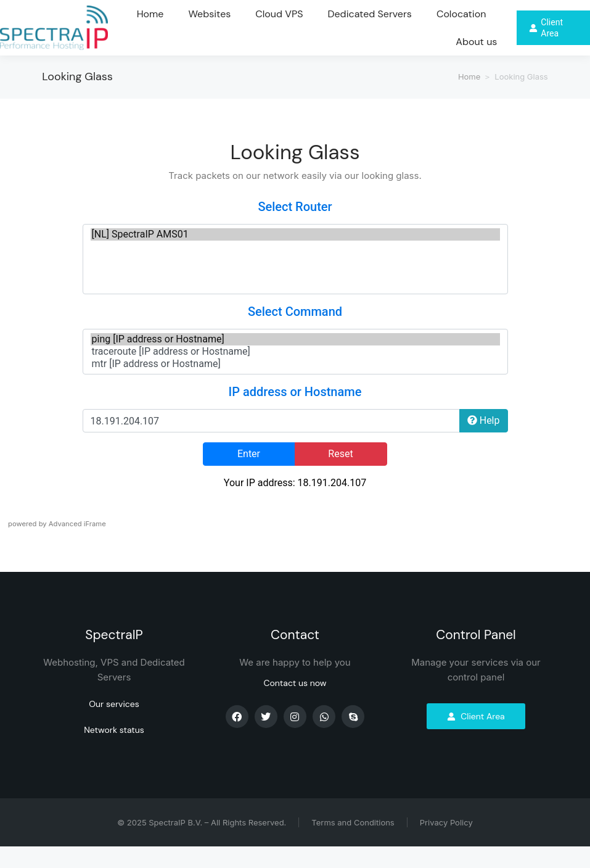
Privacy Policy (446, 844)
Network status (114, 751)
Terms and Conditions (353, 844)
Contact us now (295, 705)
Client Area (476, 738)
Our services (114, 725)
